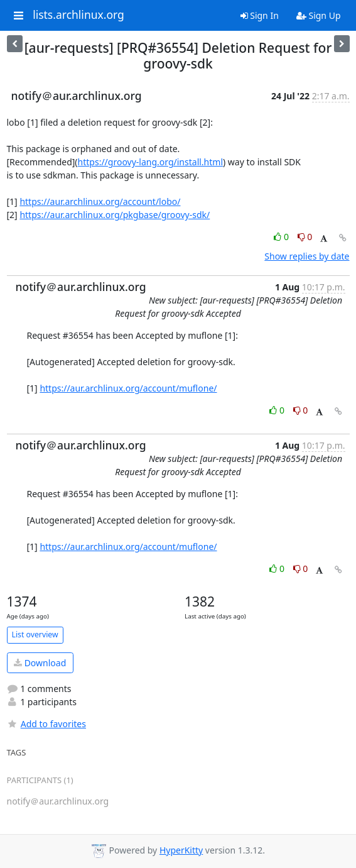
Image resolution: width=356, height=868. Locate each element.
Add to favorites (46, 724)
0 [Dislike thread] (305, 237)
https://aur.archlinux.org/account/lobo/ (100, 201)
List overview (35, 635)
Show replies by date (307, 256)
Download (40, 663)
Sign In (260, 15)
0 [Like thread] (282, 237)
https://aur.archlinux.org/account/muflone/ (128, 388)
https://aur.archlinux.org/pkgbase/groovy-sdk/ (115, 215)
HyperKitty (181, 850)
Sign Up (319, 15)
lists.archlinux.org (78, 15)
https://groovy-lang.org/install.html (150, 162)
